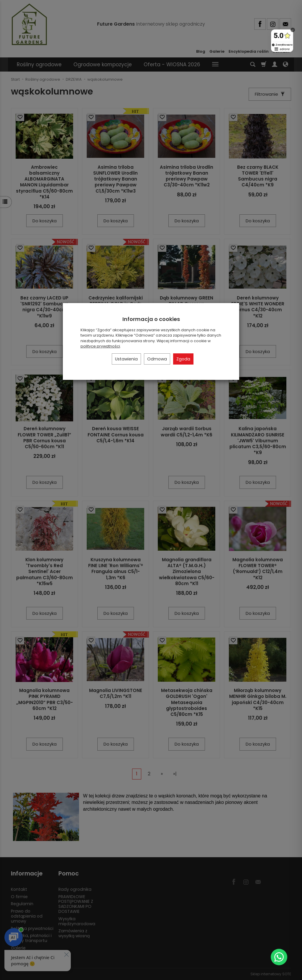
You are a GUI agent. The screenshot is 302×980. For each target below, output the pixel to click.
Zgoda (183, 359)
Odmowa (157, 359)
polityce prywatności (100, 346)
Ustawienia (126, 359)
